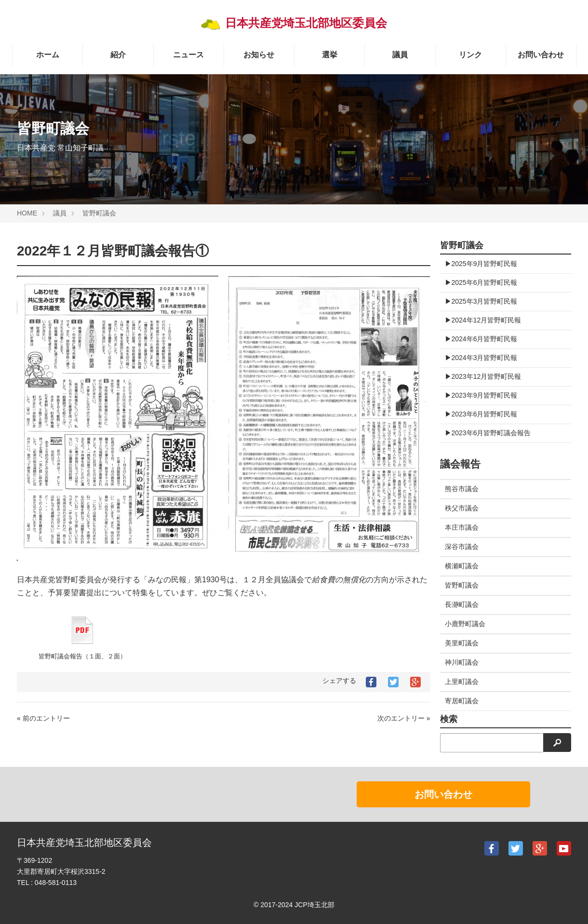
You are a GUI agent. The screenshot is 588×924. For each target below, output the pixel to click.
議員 (400, 55)
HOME (27, 213)
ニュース (188, 55)
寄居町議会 (462, 701)
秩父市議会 (462, 508)
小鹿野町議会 (465, 624)
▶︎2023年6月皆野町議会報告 (488, 433)
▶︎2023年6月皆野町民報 (481, 414)
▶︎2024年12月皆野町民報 (483, 320)
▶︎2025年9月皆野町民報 (481, 264)
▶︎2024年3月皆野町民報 (481, 358)
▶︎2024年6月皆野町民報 (481, 339)
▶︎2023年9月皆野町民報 (481, 395)
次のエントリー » (404, 718)
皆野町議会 (99, 213)
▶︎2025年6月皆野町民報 (481, 282)
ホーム (48, 55)
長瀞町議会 (462, 604)
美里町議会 (462, 643)
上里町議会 (462, 682)
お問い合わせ (541, 55)
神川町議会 (462, 662)
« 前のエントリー (43, 718)
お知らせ (259, 55)
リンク (470, 55)
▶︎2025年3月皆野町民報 (481, 301)
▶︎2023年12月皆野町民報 (483, 376)
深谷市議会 (462, 547)
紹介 (118, 55)
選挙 (330, 55)
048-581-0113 (56, 883)
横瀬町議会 (462, 566)
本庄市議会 (462, 527)
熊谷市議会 (462, 489)
